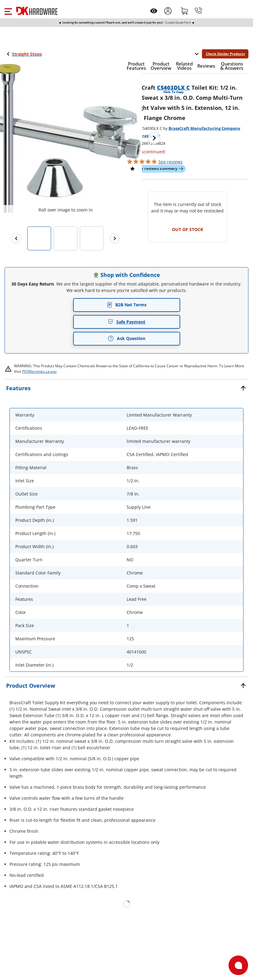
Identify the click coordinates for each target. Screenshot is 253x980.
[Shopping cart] (184, 11)
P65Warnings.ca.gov (39, 371)
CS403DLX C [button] (173, 88)
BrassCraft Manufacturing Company (204, 128)
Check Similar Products (225, 54)
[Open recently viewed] (154, 11)
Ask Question (127, 339)
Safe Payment (127, 322)
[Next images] (115, 238)
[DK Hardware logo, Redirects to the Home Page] (37, 11)
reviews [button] (171, 162)
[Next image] (154, 138)
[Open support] (238, 965)
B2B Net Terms (127, 305)
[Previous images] (16, 238)
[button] (8, 11)
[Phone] (199, 11)
